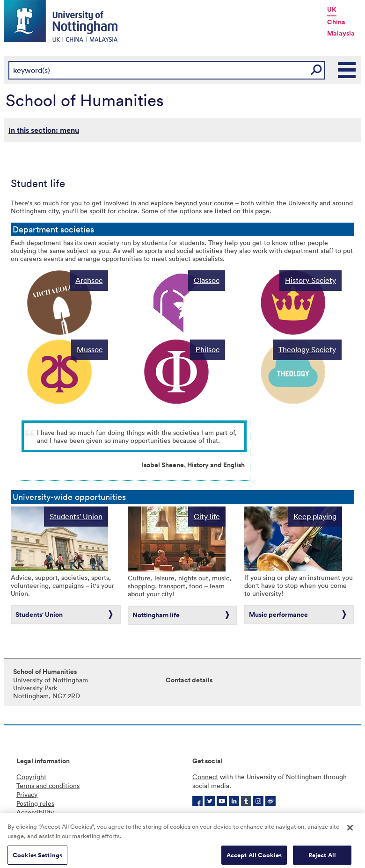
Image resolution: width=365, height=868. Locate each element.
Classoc (207, 280)
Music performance (278, 615)
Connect (205, 777)
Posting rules (35, 803)
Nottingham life (156, 615)
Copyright (31, 777)
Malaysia (341, 33)
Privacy (27, 794)
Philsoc (208, 349)
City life (207, 516)
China (336, 22)
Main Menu (347, 70)
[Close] (350, 832)
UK (332, 9)
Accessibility (35, 812)
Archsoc (89, 280)
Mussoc (90, 349)
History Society (310, 280)
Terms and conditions (48, 785)
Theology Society (307, 349)
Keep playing (315, 516)
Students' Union (76, 516)
